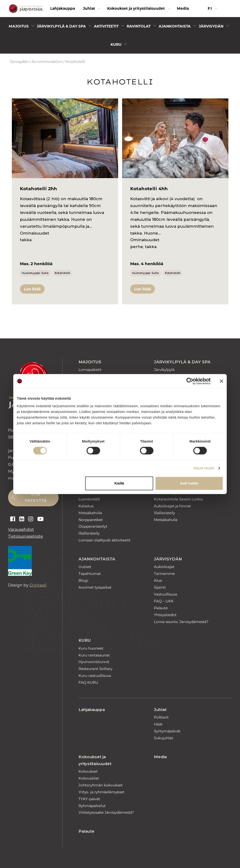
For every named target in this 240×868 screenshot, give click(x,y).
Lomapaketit (90, 370)
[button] (229, 9)
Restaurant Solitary (95, 669)
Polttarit (161, 717)
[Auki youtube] (40, 519)
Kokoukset (88, 771)
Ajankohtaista (97, 559)
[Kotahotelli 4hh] (175, 138)
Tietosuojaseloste (25, 536)
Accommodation (47, 62)
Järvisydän (19, 62)
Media (183, 8)
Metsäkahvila (90, 513)
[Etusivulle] (25, 9)
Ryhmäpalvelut (92, 806)
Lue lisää (32, 289)
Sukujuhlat (164, 738)
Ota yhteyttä (36, 497)
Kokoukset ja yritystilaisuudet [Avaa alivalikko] (136, 8)
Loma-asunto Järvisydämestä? (181, 622)
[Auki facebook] (13, 519)
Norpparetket (91, 520)
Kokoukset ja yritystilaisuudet (95, 760)
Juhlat (160, 710)
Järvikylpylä (164, 370)
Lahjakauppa (63, 8)
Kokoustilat (89, 778)
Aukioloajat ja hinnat (172, 506)
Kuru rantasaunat (94, 655)
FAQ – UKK (164, 601)
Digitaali (38, 585)
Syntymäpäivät (167, 731)
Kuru (85, 640)
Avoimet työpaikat (95, 587)
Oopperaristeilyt (93, 526)
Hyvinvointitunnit (94, 662)
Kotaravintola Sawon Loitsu (178, 499)
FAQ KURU (88, 682)
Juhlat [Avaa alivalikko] (89, 8)
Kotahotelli (62, 273)
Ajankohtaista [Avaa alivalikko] (175, 26)
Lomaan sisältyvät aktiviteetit (104, 540)
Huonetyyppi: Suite (35, 273)
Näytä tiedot (204, 468)
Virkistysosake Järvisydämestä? (106, 812)
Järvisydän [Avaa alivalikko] (211, 26)
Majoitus (90, 362)
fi (211, 8)
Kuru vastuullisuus (95, 676)
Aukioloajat (164, 567)
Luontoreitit (89, 499)
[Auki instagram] (31, 519)
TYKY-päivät (89, 799)
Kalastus (86, 506)
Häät (158, 724)
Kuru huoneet (91, 648)
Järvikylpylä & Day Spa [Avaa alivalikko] (61, 26)
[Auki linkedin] (22, 519)
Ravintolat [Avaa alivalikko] (139, 26)
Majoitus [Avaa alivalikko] (19, 26)
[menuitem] (63, 9)
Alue (158, 580)
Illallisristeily (89, 533)
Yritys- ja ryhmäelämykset (101, 792)
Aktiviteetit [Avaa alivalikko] (106, 26)
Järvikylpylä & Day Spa (182, 362)
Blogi (83, 580)
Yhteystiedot (165, 615)
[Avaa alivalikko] (99, 10)
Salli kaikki (189, 483)
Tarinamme (164, 574)
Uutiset (85, 567)
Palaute (161, 608)
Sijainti (160, 587)
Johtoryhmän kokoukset (101, 785)
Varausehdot (21, 529)
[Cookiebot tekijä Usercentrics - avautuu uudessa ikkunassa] (190, 381)
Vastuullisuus (166, 594)
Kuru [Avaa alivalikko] (116, 44)
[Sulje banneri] (222, 381)
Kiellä (119, 483)
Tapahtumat (90, 574)
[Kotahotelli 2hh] (65, 138)
